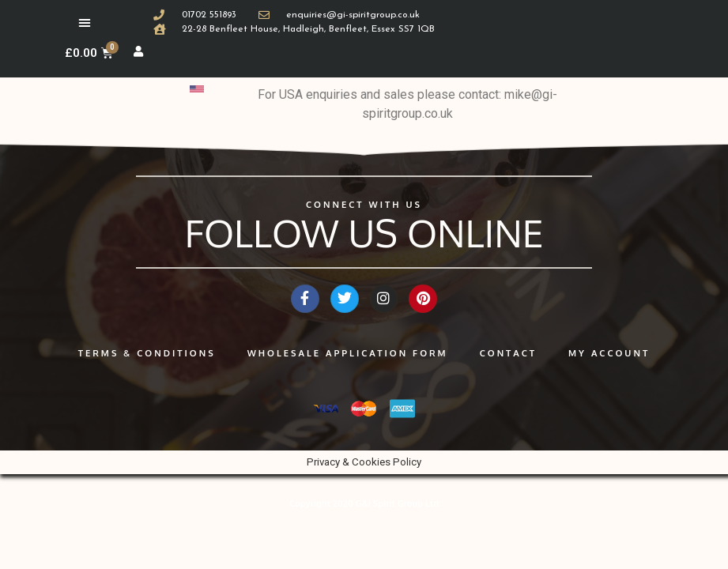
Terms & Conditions (147, 359)
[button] (85, 22)
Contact (508, 359)
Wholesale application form (348, 359)
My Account (609, 359)
